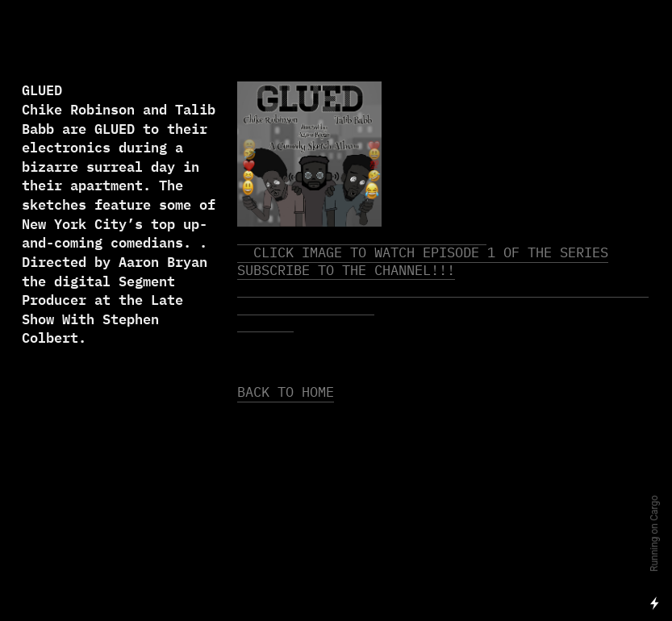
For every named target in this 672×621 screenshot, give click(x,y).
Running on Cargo (654, 533)
